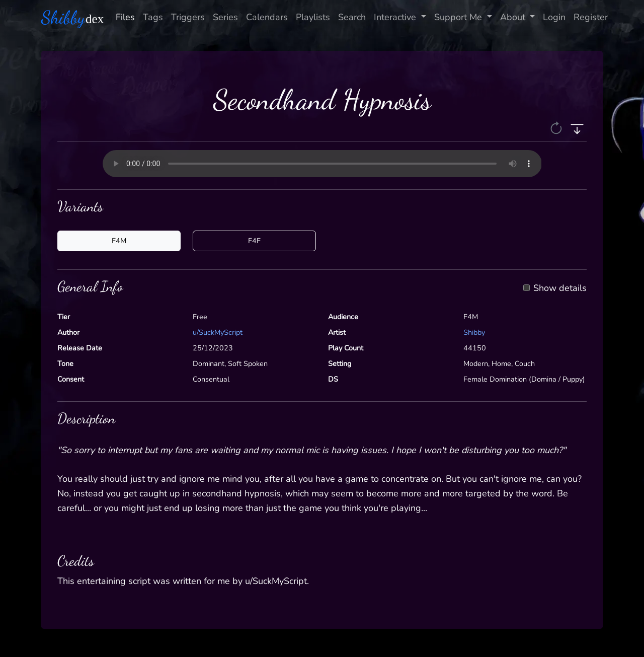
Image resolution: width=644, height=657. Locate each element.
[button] (557, 127)
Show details (560, 288)
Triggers (188, 17)
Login (554, 17)
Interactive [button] (396, 17)
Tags (153, 17)
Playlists (313, 17)
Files (125, 17)
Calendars (267, 17)
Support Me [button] (459, 17)
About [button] (514, 17)
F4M (119, 241)
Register (591, 17)
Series (225, 17)
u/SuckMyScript (218, 332)
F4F (254, 241)
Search (352, 17)
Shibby (474, 332)
